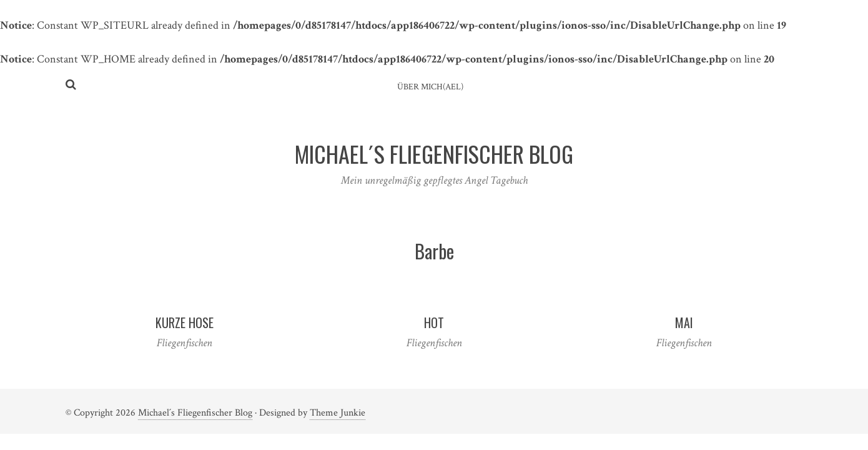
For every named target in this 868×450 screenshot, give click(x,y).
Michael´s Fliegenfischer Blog (195, 413)
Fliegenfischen (185, 343)
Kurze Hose (185, 322)
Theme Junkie (338, 413)
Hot (434, 322)
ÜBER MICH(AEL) (430, 87)
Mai (684, 322)
